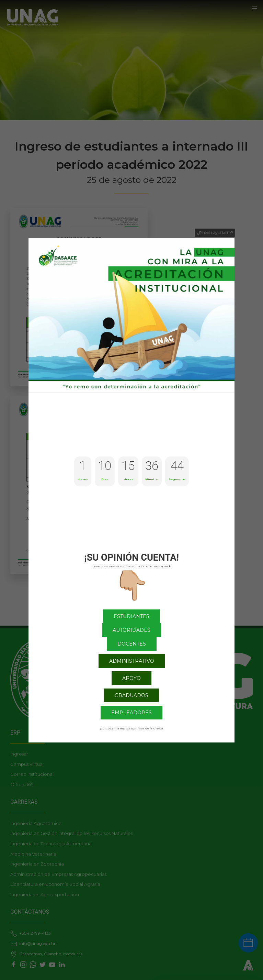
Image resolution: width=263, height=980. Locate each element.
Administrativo (132, 661)
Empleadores (131, 713)
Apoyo (131, 678)
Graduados (131, 695)
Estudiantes (131, 616)
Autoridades (131, 630)
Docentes (132, 644)
